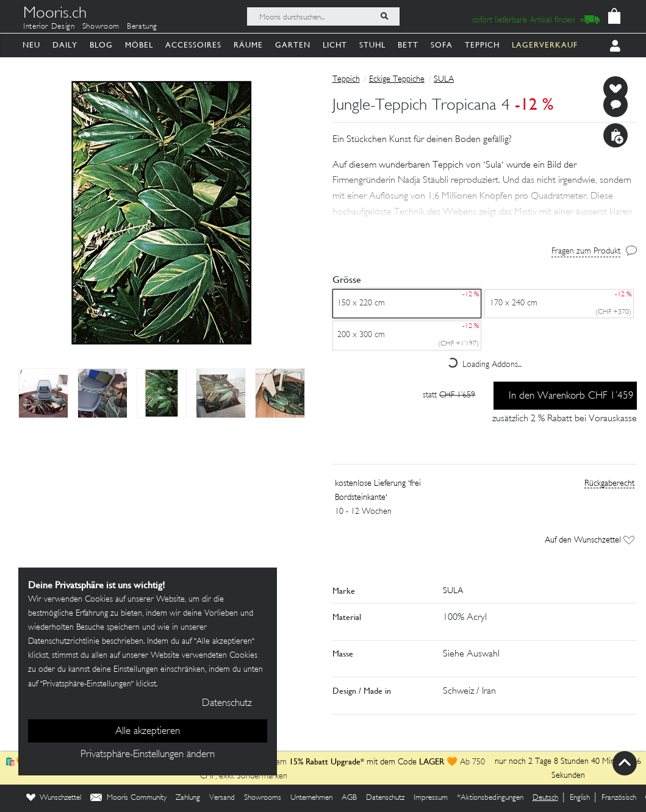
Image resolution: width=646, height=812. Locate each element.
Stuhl (372, 45)
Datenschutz (385, 798)
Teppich (482, 45)
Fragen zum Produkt (586, 251)
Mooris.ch (55, 15)
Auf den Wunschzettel (590, 540)
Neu (31, 45)
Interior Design (49, 27)
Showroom (101, 27)
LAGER (432, 761)
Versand (222, 798)
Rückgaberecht (609, 484)
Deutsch (545, 798)
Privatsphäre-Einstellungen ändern (148, 755)
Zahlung (188, 798)
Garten (293, 45)
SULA (444, 80)
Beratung (142, 27)
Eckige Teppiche (397, 80)
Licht (335, 45)
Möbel (139, 45)
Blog (101, 45)
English (580, 798)
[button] (485, 196)
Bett (408, 45)
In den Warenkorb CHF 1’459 (571, 396)
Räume (248, 45)
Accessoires (193, 45)
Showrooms (263, 798)
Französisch (619, 798)
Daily (65, 45)
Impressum (431, 798)
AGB (349, 798)
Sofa (442, 45)
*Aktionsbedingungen (490, 798)
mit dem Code (354, 762)
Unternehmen (311, 798)
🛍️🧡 (17, 762)
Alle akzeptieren (148, 732)
